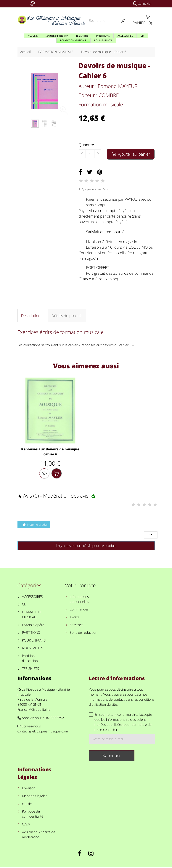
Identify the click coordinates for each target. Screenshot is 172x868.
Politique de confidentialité (33, 815)
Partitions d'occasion (30, 660)
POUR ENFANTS (34, 642)
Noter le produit (35, 526)
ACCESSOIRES (32, 598)
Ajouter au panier (131, 154)
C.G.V (26, 825)
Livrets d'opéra (33, 626)
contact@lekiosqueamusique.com (43, 733)
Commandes (79, 611)
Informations (34, 679)
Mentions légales (35, 797)
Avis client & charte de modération (39, 836)
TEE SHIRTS (30, 670)
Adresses (76, 626)
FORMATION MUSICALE (31, 616)
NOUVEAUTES (32, 649)
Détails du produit (66, 316)
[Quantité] (90, 154)
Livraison (29, 790)
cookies (28, 805)
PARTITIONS (31, 634)
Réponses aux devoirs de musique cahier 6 (50, 452)
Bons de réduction (83, 634)
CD (24, 606)
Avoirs (74, 618)
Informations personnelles (79, 600)
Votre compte (80, 587)
